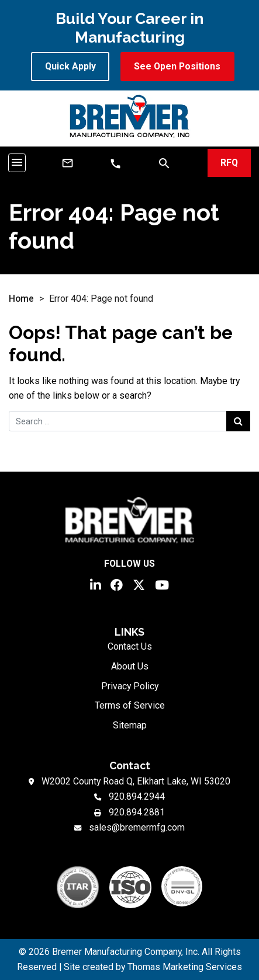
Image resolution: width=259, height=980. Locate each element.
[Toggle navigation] (17, 163)
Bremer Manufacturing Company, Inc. (126, 952)
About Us (130, 666)
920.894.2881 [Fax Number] (137, 812)
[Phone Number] (115, 164)
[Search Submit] (238, 421)
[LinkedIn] (95, 584)
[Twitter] (139, 584)
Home (21, 299)
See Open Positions (177, 66)
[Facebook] (117, 584)
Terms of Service (130, 705)
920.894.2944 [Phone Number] (137, 796)
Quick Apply (70, 66)
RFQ (229, 163)
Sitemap (130, 725)
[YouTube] (162, 584)
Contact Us (130, 646)
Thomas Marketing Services (185, 967)
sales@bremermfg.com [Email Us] (137, 827)
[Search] (164, 163)
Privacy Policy (130, 686)
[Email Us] (68, 163)
